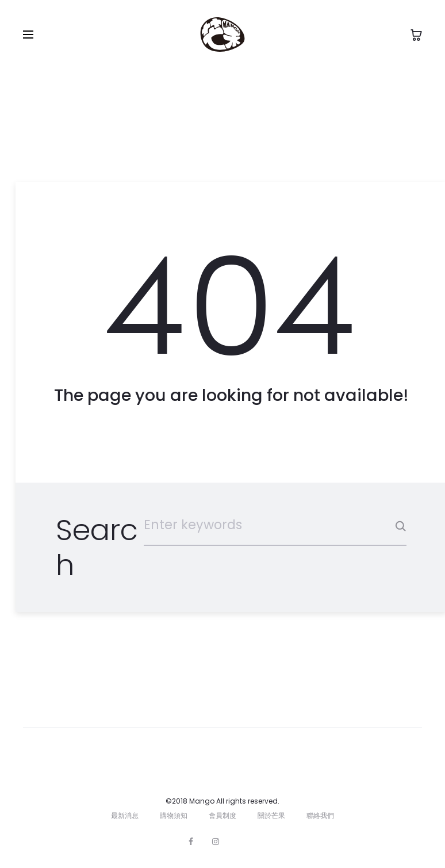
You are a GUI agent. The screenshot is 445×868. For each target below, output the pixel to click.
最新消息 (125, 815)
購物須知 (174, 815)
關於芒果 (271, 815)
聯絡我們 (320, 815)
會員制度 (222, 815)
